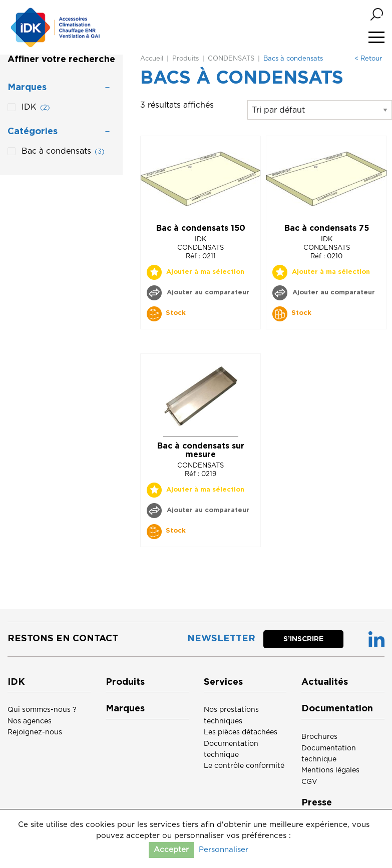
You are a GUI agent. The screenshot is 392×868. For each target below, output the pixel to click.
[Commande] (320, 110)
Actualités (325, 682)
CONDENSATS (231, 59)
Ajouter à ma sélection (205, 272)
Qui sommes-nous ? (42, 710)
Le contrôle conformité (244, 766)
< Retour (368, 59)
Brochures (319, 737)
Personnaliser (224, 850)
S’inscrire (303, 639)
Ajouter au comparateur (207, 293)
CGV (309, 782)
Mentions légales (330, 770)
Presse (317, 803)
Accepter (171, 850)
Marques (125, 709)
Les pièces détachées (241, 732)
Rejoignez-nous (35, 732)
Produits (185, 59)
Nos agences (30, 721)
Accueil (152, 59)
